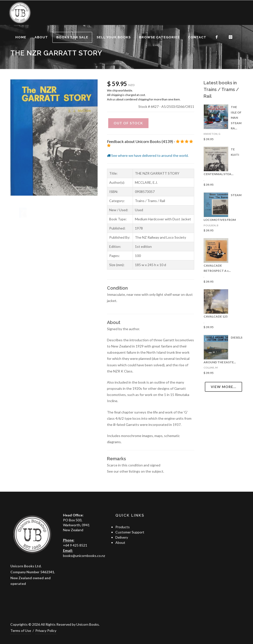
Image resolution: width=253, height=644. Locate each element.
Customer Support (130, 532)
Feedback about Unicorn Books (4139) (140, 141)
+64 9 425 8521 (75, 545)
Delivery (122, 537)
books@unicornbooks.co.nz (84, 556)
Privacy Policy (46, 631)
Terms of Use (21, 631)
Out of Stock (128, 123)
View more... (223, 387)
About (120, 542)
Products (123, 527)
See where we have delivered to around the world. (148, 155)
